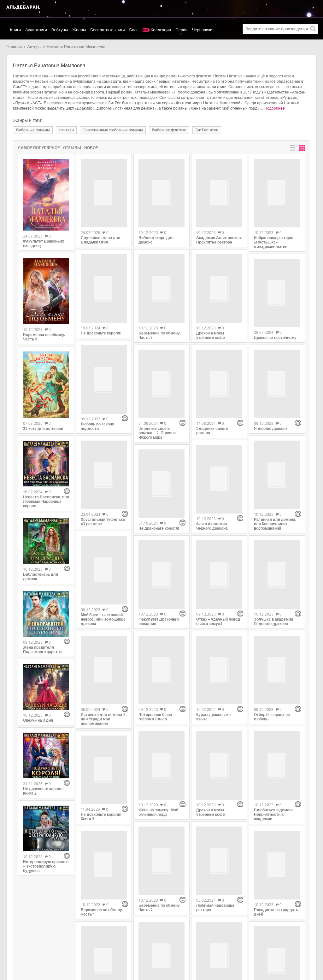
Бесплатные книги (107, 30)
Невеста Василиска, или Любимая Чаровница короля (46, 502)
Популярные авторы (26, 940)
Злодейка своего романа (212, 400)
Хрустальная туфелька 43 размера (103, 478)
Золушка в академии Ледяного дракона (273, 551)
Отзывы (72, 148)
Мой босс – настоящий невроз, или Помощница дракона (103, 553)
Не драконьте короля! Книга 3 (101, 706)
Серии (181, 30)
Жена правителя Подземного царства (42, 650)
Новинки (14, 934)
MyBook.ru (64, 947)
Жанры (79, 30)
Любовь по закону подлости (97, 405)
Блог (134, 30)
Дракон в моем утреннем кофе (211, 328)
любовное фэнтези (169, 130)
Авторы (34, 47)
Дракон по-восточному (275, 334)
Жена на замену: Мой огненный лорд (158, 702)
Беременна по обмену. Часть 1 (44, 337)
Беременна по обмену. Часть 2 (159, 337)
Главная (14, 47)
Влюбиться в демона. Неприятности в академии (274, 699)
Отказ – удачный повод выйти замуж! (218, 546)
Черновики (202, 30)
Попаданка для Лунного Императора (219, 838)
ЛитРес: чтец (207, 130)
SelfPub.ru (64, 940)
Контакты (15, 947)
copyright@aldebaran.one (293, 924)
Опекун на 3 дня (38, 720)
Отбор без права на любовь (272, 624)
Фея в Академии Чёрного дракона (212, 473)
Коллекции (161, 30)
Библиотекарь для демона (41, 577)
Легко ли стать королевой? (268, 847)
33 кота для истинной (43, 429)
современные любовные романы (113, 130)
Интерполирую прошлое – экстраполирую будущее (46, 866)
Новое (91, 148)
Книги (15, 30)
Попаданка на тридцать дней (276, 774)
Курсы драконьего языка (213, 619)
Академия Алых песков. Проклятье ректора (219, 234)
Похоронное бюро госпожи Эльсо (155, 629)
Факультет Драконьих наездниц (44, 243)
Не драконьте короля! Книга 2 (43, 791)
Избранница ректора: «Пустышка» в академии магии (274, 239)
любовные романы (33, 130)
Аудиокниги (36, 30)
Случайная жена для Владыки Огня (100, 244)
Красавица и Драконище (161, 846)
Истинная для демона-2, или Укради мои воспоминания (104, 630)
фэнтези (66, 130)
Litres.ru (62, 934)
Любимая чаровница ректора (215, 765)
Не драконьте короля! (101, 334)
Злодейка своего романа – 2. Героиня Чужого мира (157, 412)
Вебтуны (60, 30)
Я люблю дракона (271, 403)
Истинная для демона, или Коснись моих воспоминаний (275, 476)
